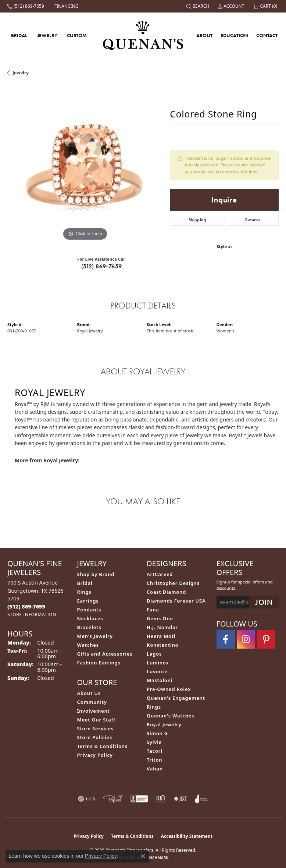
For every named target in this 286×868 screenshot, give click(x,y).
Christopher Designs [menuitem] (173, 583)
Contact (267, 35)
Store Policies (95, 737)
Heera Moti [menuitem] (161, 636)
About (204, 35)
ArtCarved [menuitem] (160, 574)
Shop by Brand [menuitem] (96, 574)
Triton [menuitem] (154, 760)
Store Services (96, 728)
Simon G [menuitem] (157, 733)
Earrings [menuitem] (88, 601)
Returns (253, 220)
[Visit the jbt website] (180, 799)
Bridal (19, 35)
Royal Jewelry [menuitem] (164, 724)
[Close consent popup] (143, 856)
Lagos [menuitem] (154, 654)
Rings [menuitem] (84, 592)
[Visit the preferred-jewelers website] (113, 799)
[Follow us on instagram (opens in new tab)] (246, 639)
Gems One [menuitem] (160, 618)
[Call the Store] (26, 606)
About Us (89, 693)
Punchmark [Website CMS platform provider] (156, 858)
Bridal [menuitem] (85, 583)
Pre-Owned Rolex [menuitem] (169, 689)
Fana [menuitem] (153, 610)
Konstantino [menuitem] (162, 645)
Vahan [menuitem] (155, 769)
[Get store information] (32, 615)
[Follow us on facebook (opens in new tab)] (226, 639)
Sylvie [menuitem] (154, 742)
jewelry (21, 73)
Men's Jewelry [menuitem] (95, 636)
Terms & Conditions (103, 746)
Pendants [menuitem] (89, 610)
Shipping (197, 220)
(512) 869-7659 (102, 266)
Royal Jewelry (90, 331)
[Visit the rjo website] (161, 799)
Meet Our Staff (96, 720)
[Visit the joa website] (202, 799)
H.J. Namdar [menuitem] (162, 627)
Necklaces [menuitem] (90, 618)
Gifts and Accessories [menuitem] (105, 654)
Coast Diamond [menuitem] (166, 592)
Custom (77, 35)
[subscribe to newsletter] (264, 602)
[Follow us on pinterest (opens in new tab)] (266, 639)
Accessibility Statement (187, 836)
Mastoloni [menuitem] (160, 680)
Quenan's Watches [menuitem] (171, 716)
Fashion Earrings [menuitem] (99, 663)
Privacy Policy (95, 755)
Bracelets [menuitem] (89, 627)
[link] (26, 6)
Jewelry (47, 35)
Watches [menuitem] (88, 645)
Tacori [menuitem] (155, 751)
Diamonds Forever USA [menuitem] (176, 601)
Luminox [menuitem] (158, 663)
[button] (199, 6)
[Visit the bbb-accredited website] (139, 799)
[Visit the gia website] (87, 799)
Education (234, 35)
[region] (85, 165)
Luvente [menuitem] (157, 671)
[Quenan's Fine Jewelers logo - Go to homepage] (143, 35)
